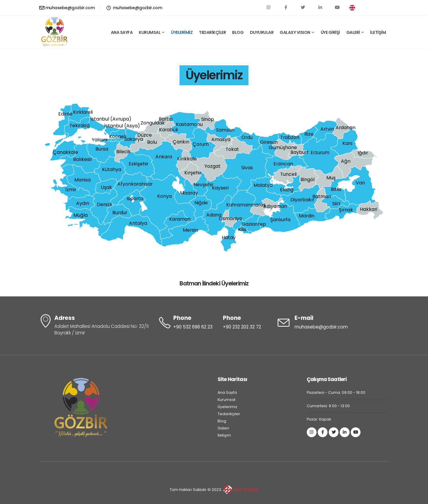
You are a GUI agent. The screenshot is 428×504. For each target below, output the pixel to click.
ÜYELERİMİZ (182, 32)
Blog (222, 421)
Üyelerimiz (227, 407)
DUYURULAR (262, 32)
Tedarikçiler (229, 414)
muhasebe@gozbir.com (67, 8)
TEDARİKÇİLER (212, 32)
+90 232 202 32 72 (242, 327)
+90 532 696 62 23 (193, 327)
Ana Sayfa (227, 392)
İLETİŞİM (378, 32)
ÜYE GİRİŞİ (330, 32)
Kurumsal (226, 400)
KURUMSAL (150, 32)
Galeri (223, 428)
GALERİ (353, 32)
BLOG (238, 32)
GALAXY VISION (295, 32)
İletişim (224, 435)
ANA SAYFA (122, 32)
